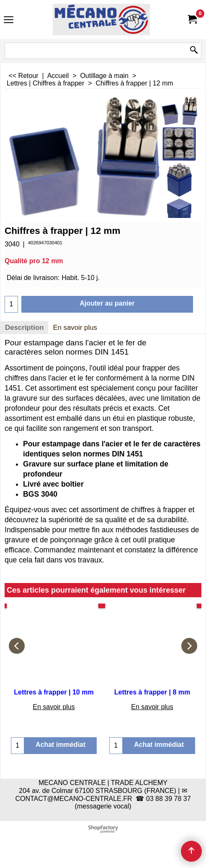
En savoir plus (75, 328)
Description (24, 328)
